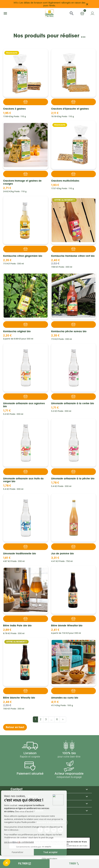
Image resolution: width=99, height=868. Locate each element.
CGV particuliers (49, 859)
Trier (74, 864)
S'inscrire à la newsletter (50, 822)
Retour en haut (15, 727)
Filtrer (25, 864)
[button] (72, 13)
